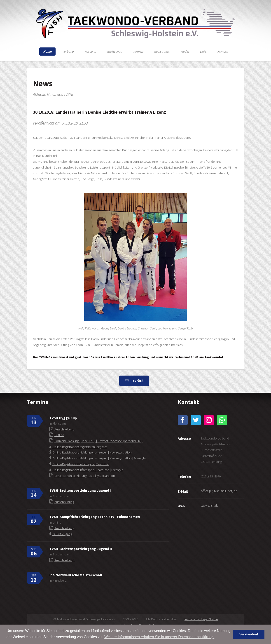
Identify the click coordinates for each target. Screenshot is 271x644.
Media (185, 52)
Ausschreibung (64, 429)
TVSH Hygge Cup (63, 418)
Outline (59, 435)
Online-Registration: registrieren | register (80, 447)
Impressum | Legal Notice (201, 619)
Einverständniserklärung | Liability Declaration (85, 476)
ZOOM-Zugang (62, 534)
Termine (138, 52)
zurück (138, 381)
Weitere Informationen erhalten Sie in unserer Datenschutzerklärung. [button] (159, 637)
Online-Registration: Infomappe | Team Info (81, 464)
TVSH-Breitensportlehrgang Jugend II (81, 549)
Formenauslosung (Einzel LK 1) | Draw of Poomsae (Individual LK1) (98, 441)
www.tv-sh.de (210, 505)
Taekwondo (114, 52)
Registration (162, 52)
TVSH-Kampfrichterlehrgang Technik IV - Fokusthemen (95, 517)
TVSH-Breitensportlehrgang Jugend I (80, 490)
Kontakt (223, 52)
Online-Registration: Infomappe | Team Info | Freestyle (88, 470)
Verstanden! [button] (249, 634)
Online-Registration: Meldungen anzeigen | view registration (92, 452)
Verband (68, 52)
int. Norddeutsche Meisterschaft (76, 575)
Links (203, 52)
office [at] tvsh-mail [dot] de (219, 491)
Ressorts (90, 52)
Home (48, 52)
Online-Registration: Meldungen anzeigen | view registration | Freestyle (99, 458)
